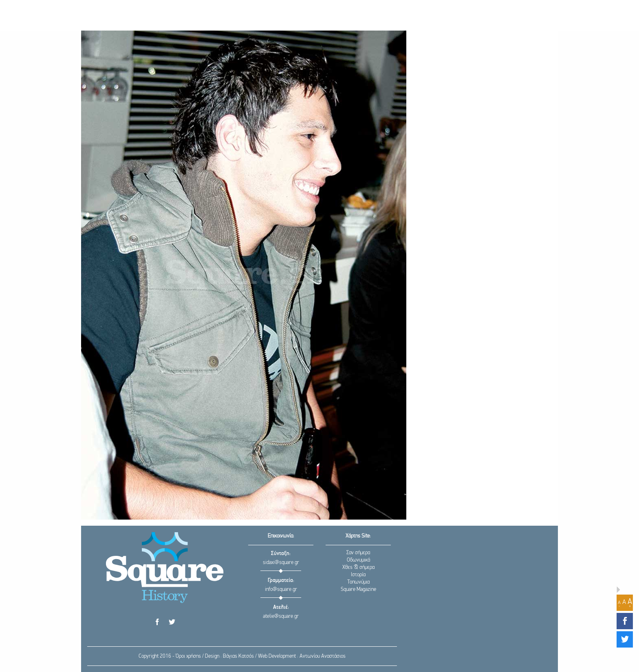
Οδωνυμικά (358, 560)
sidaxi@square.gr (281, 563)
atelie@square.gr (281, 616)
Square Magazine (358, 589)
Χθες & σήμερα (358, 567)
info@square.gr (281, 589)
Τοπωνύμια (358, 582)
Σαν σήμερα (358, 553)
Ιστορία (358, 575)
